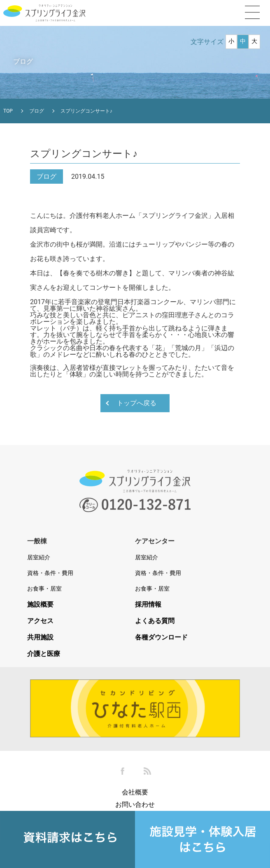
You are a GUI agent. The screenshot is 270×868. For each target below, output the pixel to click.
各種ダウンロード (161, 637)
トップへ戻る (137, 403)
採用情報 (148, 605)
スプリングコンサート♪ (86, 111)
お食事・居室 (44, 589)
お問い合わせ (135, 805)
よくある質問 (155, 621)
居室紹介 (39, 557)
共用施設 (40, 637)
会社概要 (135, 792)
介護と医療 (44, 654)
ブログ (37, 111)
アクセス (40, 621)
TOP (8, 111)
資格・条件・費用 (50, 573)
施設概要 (40, 605)
